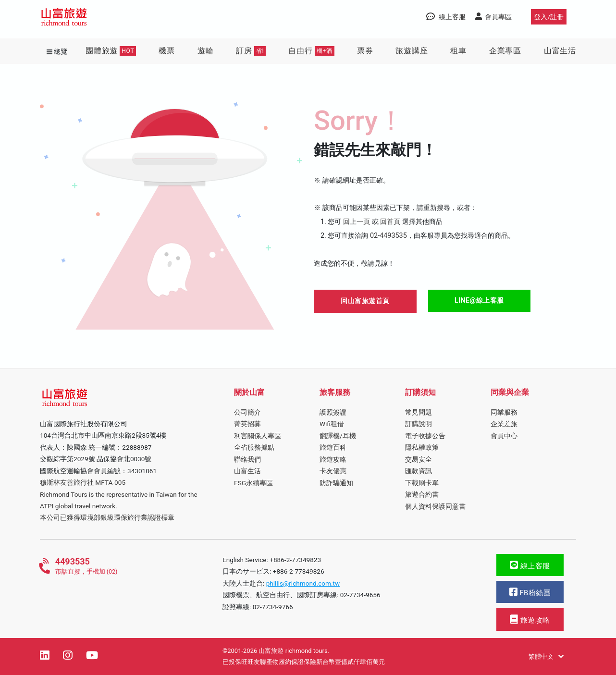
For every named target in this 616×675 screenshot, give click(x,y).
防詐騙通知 (336, 483)
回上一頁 (357, 222)
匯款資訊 (419, 471)
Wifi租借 (332, 424)
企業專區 (505, 51)
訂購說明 (419, 424)
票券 (365, 51)
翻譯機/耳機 (338, 436)
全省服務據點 (254, 447)
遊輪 (206, 51)
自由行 (311, 51)
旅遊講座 (412, 51)
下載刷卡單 (422, 483)
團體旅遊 (111, 51)
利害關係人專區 (258, 436)
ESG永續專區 (253, 483)
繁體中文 (546, 657)
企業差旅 (504, 424)
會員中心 (504, 436)
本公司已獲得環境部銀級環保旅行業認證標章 (107, 517)
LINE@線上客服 (479, 300)
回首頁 (390, 222)
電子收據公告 (425, 436)
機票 (167, 51)
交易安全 (419, 459)
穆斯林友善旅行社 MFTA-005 (83, 482)
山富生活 (560, 51)
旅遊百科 (333, 447)
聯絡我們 (247, 459)
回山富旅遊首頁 (365, 301)
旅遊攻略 (333, 459)
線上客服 (530, 565)
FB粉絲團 (530, 592)
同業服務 (504, 412)
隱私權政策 (422, 447)
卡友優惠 (333, 471)
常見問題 (419, 412)
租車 (458, 51)
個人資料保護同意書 (435, 506)
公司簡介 (247, 412)
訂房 (251, 51)
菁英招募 (247, 424)
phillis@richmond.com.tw (303, 583)
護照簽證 (333, 412)
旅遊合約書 (422, 494)
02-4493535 (388, 236)
